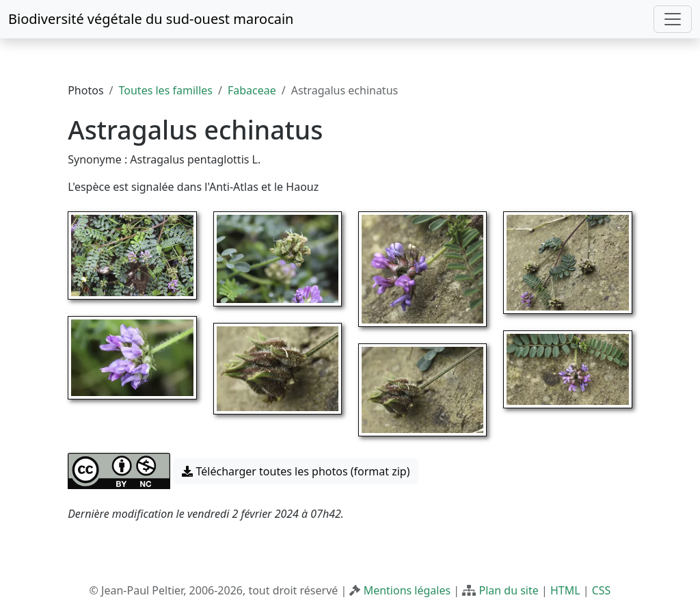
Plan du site (508, 590)
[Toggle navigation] (673, 19)
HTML (565, 590)
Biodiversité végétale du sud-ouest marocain (151, 19)
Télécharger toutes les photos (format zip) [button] (296, 471)
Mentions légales (407, 590)
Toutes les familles (166, 90)
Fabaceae (252, 90)
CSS (602, 590)
